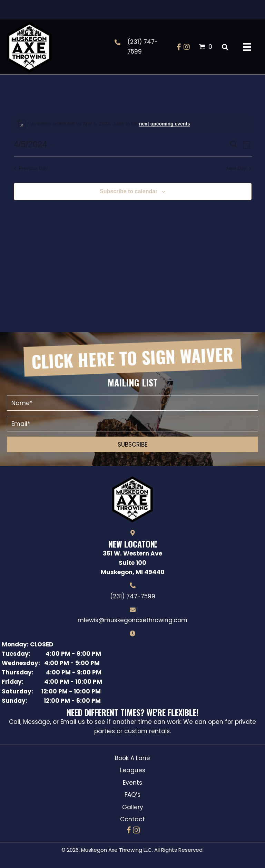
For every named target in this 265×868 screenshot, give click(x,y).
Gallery (133, 807)
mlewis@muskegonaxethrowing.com (132, 620)
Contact (132, 819)
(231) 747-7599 (133, 596)
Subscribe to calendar (129, 191)
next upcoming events (165, 124)
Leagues (133, 770)
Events (132, 783)
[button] (179, 47)
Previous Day (31, 168)
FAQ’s (132, 795)
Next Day (239, 168)
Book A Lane (132, 758)
